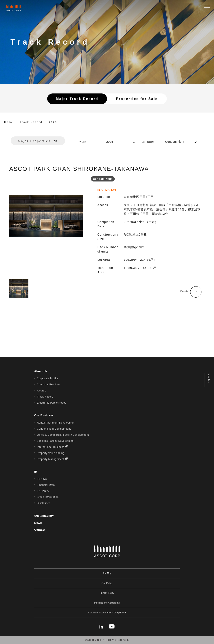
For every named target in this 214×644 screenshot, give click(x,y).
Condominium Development (54, 429)
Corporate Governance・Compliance (107, 613)
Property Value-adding (51, 453)
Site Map (107, 573)
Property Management (51, 459)
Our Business (44, 415)
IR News (42, 479)
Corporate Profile (48, 378)
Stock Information (48, 497)
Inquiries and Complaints (107, 603)
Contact (40, 530)
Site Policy (107, 583)
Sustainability (44, 516)
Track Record (45, 397)
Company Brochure (49, 385)
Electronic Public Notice (52, 403)
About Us (41, 371)
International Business (51, 447)
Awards (41, 391)
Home (9, 122)
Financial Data (46, 485)
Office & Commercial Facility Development (63, 435)
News (38, 523)
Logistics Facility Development (56, 441)
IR (36, 472)
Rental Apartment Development (56, 423)
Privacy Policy (107, 593)
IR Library (43, 491)
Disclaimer (43, 503)
